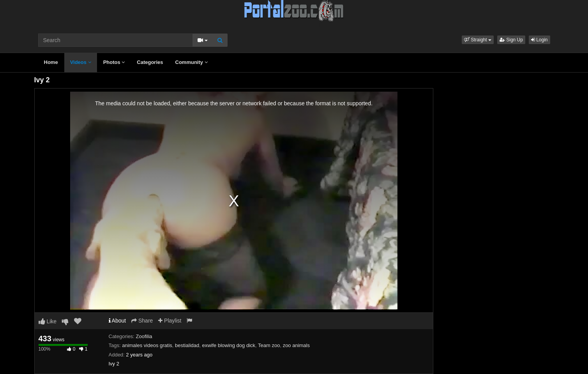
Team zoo (269, 345)
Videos (81, 62)
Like (48, 321)
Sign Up (511, 40)
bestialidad (187, 345)
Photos (114, 62)
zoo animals (296, 345)
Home (51, 62)
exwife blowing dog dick (229, 345)
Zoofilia (144, 336)
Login (539, 40)
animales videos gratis (147, 345)
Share (142, 321)
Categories (150, 62)
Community (192, 62)
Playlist (170, 321)
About (117, 321)
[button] (478, 40)
